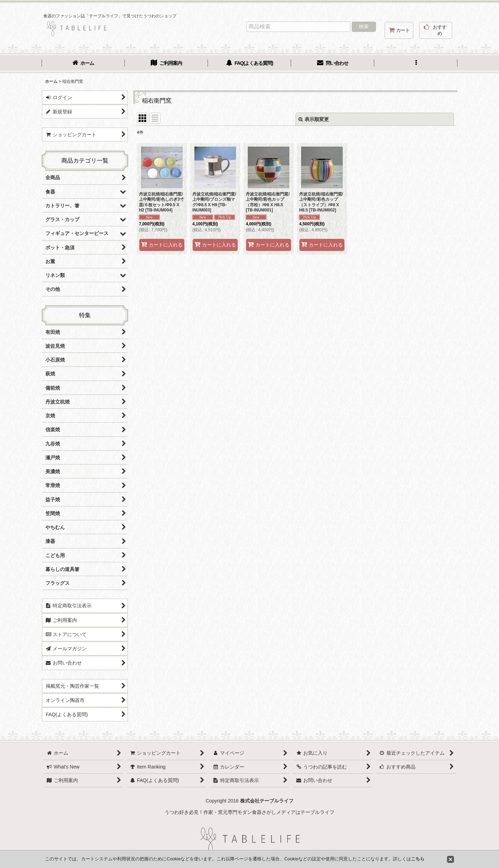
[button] (416, 64)
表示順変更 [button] (314, 119)
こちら (418, 859)
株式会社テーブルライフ (267, 801)
